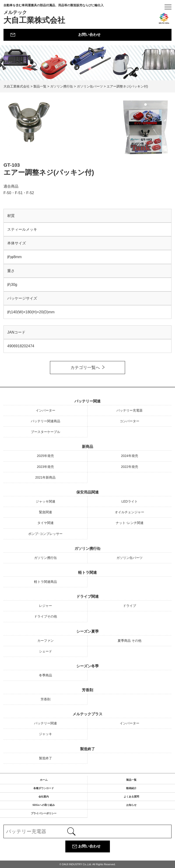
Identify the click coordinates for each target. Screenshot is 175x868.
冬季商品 (45, 675)
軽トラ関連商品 (45, 582)
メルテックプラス (87, 714)
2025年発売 (45, 456)
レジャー (45, 606)
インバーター (45, 410)
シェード (45, 651)
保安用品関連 (87, 492)
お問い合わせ (89, 35)
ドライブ (129, 606)
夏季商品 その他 (129, 641)
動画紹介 (131, 788)
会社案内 (44, 797)
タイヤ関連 (45, 523)
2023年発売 (45, 467)
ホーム (44, 780)
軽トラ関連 (87, 572)
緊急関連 (45, 512)
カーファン (45, 641)
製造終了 (87, 749)
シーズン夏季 (87, 631)
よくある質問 (131, 797)
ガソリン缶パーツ (129, 558)
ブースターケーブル (45, 432)
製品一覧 (131, 780)
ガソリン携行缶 (87, 549)
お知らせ (131, 805)
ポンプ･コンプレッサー (45, 534)
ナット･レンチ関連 (130, 523)
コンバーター (129, 421)
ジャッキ (45, 734)
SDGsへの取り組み (44, 805)
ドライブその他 (45, 616)
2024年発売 (129, 456)
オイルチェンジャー (129, 512)
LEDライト (129, 501)
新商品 (87, 447)
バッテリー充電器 (129, 410)
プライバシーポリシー (44, 813)
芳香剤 (87, 690)
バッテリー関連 (87, 401)
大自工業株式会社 (54, 14)
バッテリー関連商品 (45, 421)
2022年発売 (129, 467)
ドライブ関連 (87, 596)
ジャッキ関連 (45, 501)
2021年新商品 (45, 477)
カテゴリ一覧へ (85, 368)
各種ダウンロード (44, 788)
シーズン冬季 (87, 666)
